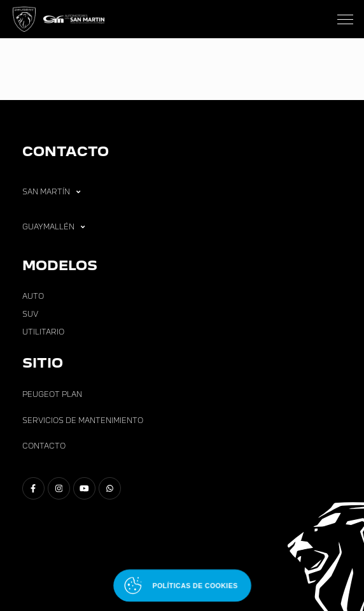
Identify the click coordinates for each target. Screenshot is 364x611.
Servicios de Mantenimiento (83, 421)
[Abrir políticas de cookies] (182, 586)
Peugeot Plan (52, 394)
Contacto (44, 446)
